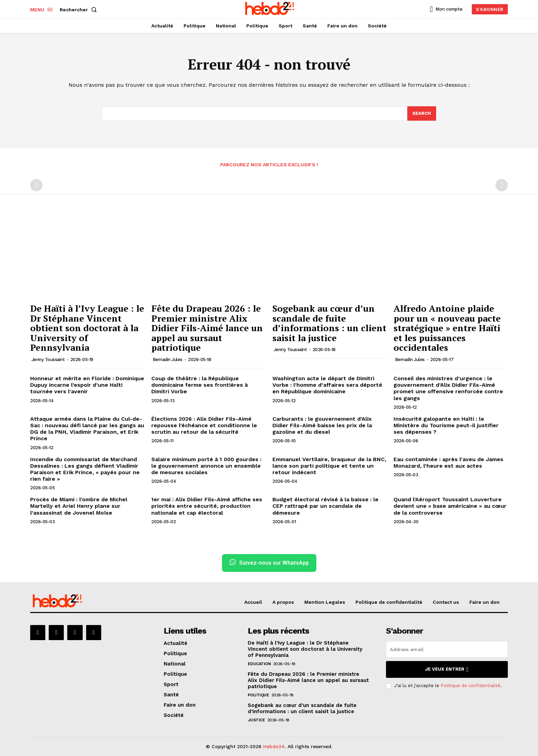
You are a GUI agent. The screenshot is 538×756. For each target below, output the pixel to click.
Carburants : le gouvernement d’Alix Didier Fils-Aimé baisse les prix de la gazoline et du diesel (322, 425)
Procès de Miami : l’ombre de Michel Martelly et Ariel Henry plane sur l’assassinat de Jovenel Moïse (79, 506)
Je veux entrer (447, 669)
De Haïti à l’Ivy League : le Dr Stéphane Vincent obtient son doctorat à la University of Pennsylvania (87, 328)
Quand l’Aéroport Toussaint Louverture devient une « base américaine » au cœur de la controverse (450, 506)
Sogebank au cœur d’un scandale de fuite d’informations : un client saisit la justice (329, 323)
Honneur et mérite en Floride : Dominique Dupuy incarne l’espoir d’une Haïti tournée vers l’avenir (87, 385)
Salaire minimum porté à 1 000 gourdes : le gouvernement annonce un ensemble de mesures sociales (206, 466)
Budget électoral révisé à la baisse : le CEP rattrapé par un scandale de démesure (325, 506)
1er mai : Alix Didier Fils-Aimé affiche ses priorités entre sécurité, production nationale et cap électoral (207, 506)
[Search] (422, 113)
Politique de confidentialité (470, 686)
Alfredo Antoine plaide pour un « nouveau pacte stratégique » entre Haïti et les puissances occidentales (447, 328)
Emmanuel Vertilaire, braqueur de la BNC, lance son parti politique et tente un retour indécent (329, 466)
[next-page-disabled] (502, 185)
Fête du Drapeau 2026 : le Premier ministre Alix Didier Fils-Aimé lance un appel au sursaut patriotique (207, 328)
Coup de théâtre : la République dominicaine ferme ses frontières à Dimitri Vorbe (200, 385)
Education (259, 664)
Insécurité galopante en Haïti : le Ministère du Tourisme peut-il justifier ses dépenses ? (446, 425)
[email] (447, 649)
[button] (80, 10)
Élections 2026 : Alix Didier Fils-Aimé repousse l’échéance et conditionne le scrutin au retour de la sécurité (204, 425)
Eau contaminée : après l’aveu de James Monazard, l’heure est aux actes (448, 463)
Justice (256, 720)
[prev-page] (36, 185)
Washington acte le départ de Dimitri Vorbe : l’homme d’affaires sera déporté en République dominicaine (327, 385)
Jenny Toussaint (48, 359)
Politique (259, 695)
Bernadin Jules (168, 359)
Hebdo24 (274, 746)
